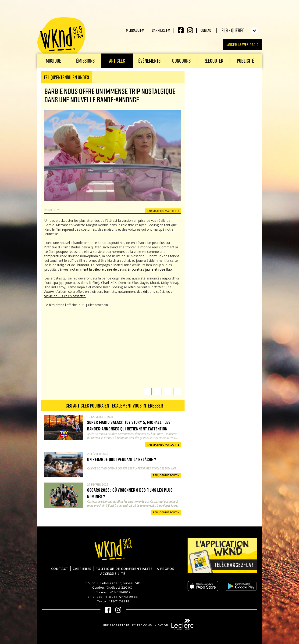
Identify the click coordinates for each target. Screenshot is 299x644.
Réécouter (213, 61)
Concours (181, 61)
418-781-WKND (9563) (122, 597)
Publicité (246, 61)
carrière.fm (161, 30)
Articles (117, 61)
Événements (149, 61)
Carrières (82, 569)
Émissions (85, 61)
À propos (165, 569)
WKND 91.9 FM (61, 38)
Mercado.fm (135, 30)
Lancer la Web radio (242, 45)
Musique (53, 61)
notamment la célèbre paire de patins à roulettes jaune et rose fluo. (121, 269)
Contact (207, 30)
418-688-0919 (120, 592)
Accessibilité (113, 574)
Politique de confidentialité (124, 569)
